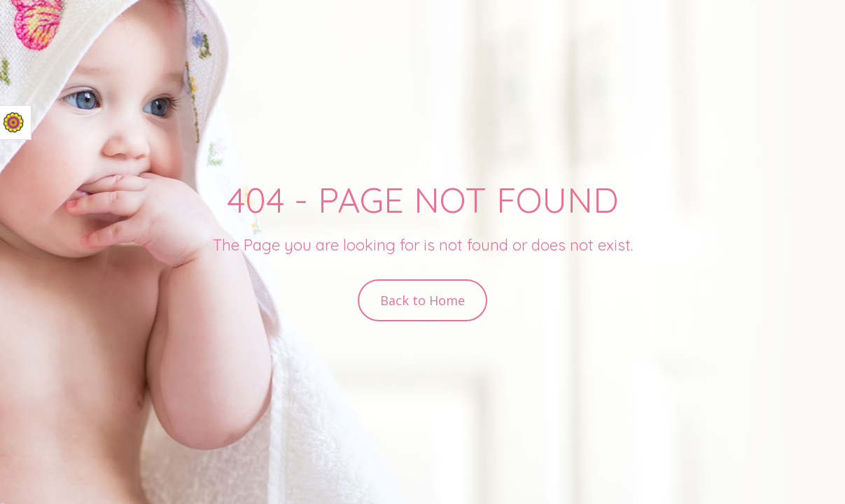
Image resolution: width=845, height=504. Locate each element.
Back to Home (422, 300)
